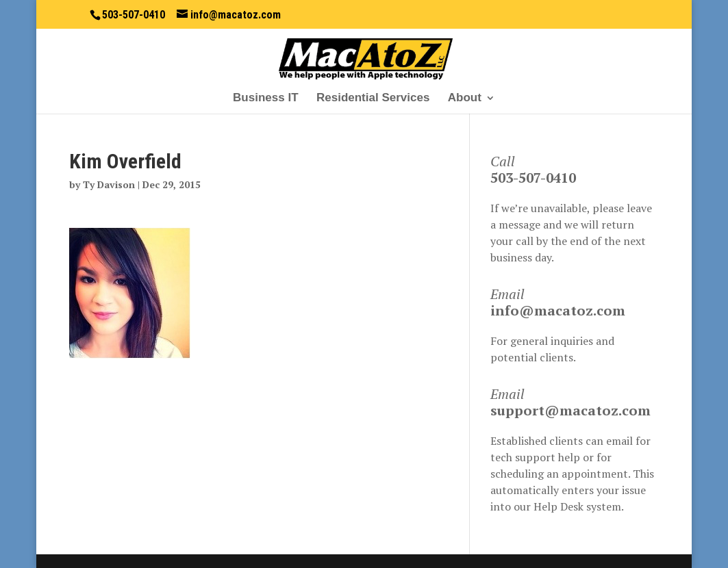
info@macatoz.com (558, 310)
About (465, 99)
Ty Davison (109, 184)
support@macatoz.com (570, 410)
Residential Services (373, 99)
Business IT (265, 99)
